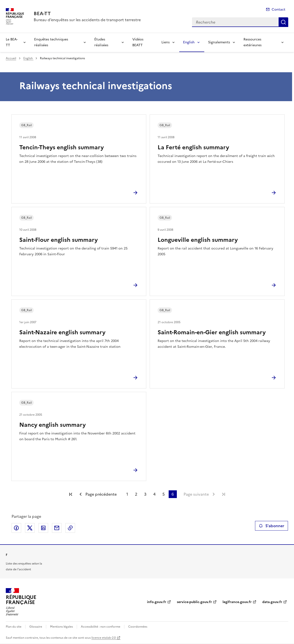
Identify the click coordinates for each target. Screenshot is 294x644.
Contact (278, 10)
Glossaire (36, 627)
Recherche (283, 22)
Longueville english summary (198, 240)
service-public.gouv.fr (194, 602)
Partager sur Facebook (16, 528)
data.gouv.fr (272, 602)
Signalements (219, 42)
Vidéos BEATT (138, 42)
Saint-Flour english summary (58, 240)
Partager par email (57, 528)
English (189, 42)
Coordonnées (138, 627)
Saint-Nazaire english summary (62, 332)
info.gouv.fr (157, 602)
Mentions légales (61, 627)
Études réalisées (101, 42)
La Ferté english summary (193, 147)
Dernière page (224, 494)
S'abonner (272, 526)
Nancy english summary (52, 425)
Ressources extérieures (252, 42)
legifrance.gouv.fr (237, 602)
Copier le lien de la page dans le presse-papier (70, 528)
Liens (166, 42)
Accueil (11, 58)
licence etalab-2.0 (104, 638)
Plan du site (14, 627)
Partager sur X (30, 528)
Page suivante (196, 494)
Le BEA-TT (12, 42)
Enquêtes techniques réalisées (51, 42)
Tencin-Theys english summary (61, 147)
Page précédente (101, 494)
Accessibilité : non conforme (101, 627)
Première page (71, 494)
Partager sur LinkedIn (43, 528)
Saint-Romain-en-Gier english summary (212, 332)
